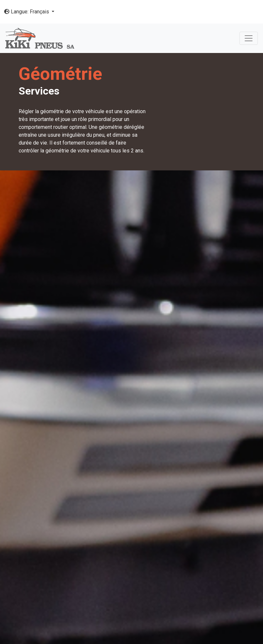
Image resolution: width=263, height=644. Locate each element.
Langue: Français (27, 12)
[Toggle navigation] (249, 38)
